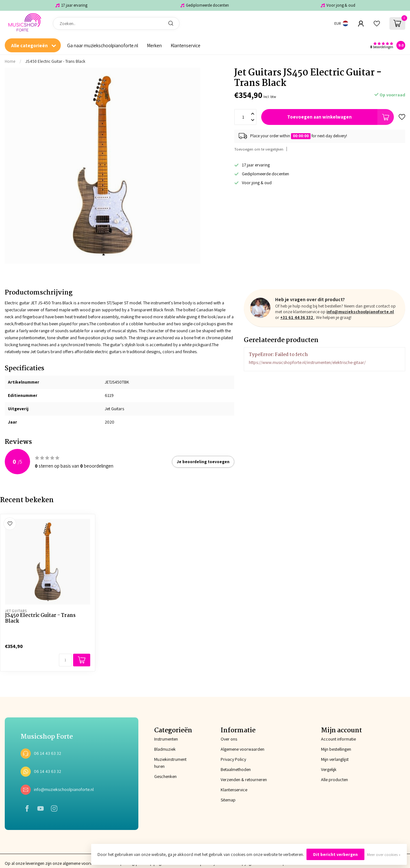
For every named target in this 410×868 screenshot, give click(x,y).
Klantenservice (186, 45)
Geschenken (165, 776)
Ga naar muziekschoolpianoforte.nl (103, 45)
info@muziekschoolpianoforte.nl (360, 312)
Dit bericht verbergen (335, 854)
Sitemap (228, 800)
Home (10, 61)
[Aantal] (65, 660)
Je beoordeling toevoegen (203, 462)
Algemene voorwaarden (243, 749)
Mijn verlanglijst (335, 759)
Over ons (229, 739)
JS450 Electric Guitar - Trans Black (55, 61)
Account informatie (338, 739)
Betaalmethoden (236, 769)
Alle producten (334, 780)
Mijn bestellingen (336, 749)
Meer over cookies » (384, 855)
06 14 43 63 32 (47, 753)
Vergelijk (329, 769)
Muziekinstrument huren (170, 763)
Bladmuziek (165, 749)
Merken (154, 45)
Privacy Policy (233, 759)
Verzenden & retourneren (244, 780)
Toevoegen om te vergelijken (259, 149)
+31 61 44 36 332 (297, 317)
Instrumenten (166, 739)
